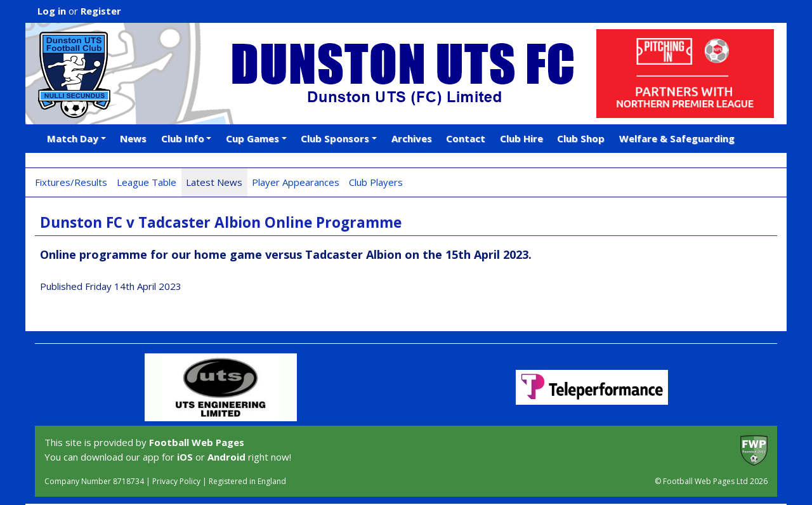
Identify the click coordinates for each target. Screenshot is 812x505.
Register (101, 11)
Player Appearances (296, 182)
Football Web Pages (197, 442)
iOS (185, 457)
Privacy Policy (176, 481)
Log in (52, 11)
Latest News (214, 182)
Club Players (376, 182)
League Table (147, 182)
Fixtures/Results (71, 182)
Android (226, 457)
